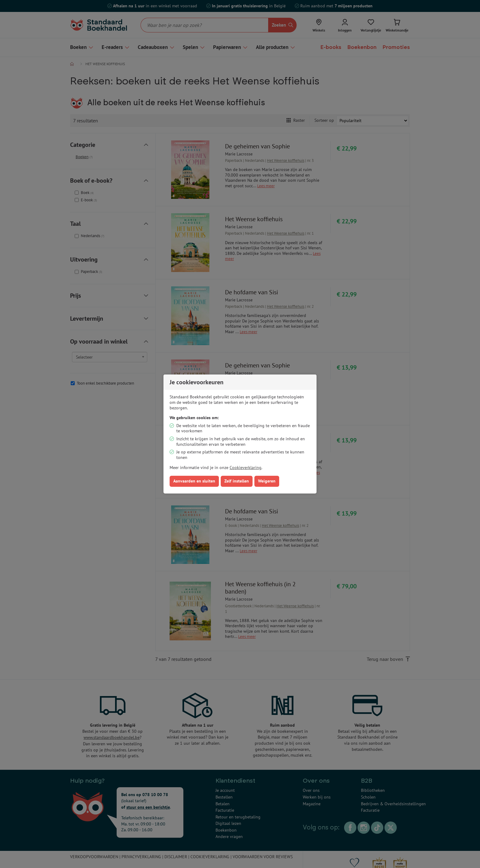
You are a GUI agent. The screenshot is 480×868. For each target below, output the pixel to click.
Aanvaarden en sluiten (194, 481)
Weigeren (267, 481)
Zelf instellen (237, 481)
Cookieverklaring (246, 468)
